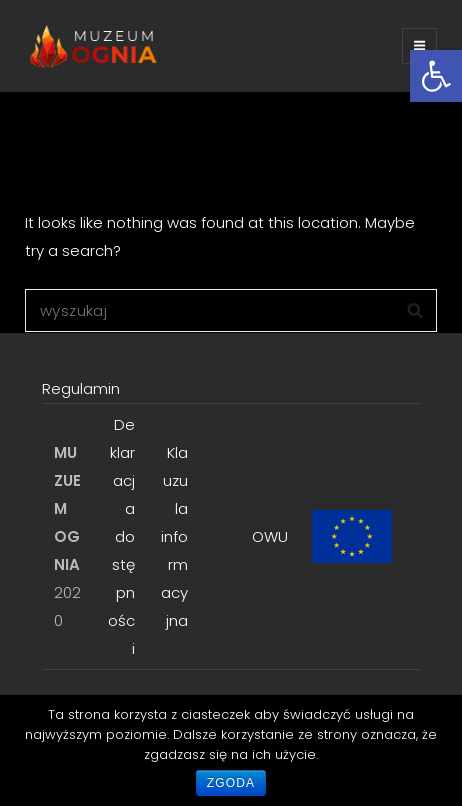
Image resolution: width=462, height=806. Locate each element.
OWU (270, 536)
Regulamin (81, 388)
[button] (436, 76)
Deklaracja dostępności (121, 536)
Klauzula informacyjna (174, 536)
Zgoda (231, 783)
